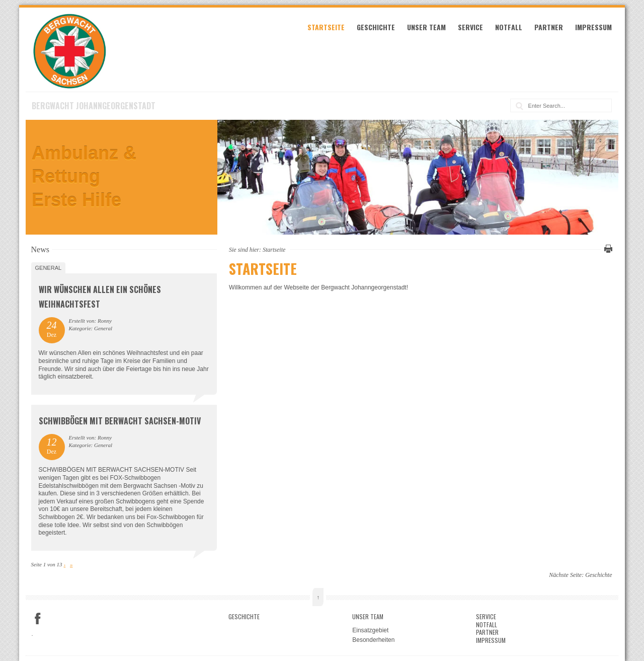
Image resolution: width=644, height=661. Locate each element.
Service (470, 27)
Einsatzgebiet (370, 630)
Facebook (38, 619)
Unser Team (426, 27)
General (49, 268)
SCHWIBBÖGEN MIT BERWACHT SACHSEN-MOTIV (120, 421)
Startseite (326, 27)
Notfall (509, 27)
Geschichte (376, 27)
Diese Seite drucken (607, 249)
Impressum (593, 27)
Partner (549, 27)
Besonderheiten (373, 640)
